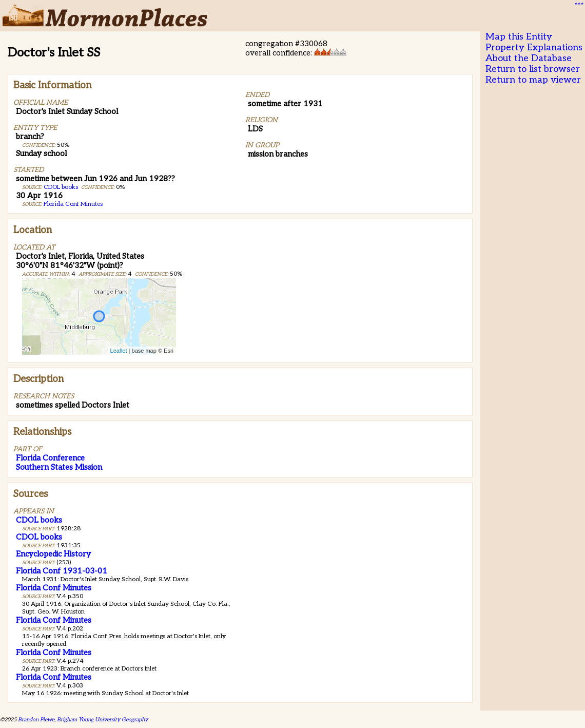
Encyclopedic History (53, 554)
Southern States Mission (59, 467)
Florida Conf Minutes (73, 204)
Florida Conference (50, 458)
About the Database (529, 58)
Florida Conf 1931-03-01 (62, 571)
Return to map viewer (533, 80)
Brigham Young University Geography (102, 720)
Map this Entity (519, 37)
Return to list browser (533, 69)
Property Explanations (534, 47)
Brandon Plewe (36, 720)
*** (578, 6)
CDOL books (61, 187)
